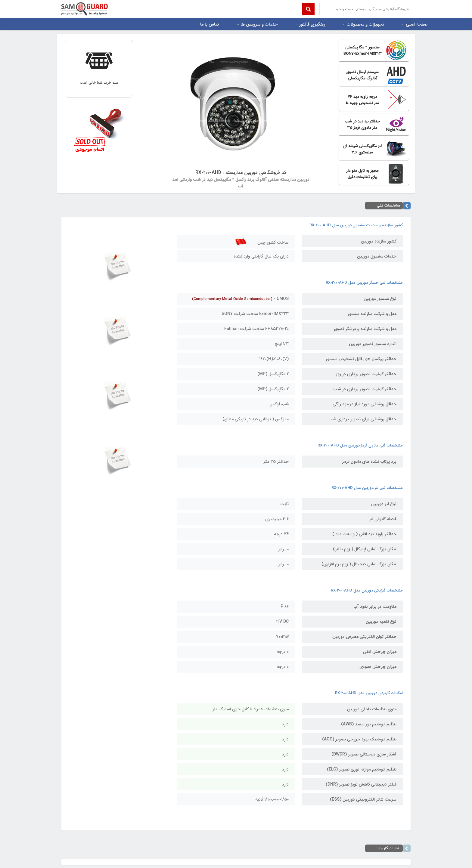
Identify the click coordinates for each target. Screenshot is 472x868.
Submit (308, 9)
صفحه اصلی (417, 25)
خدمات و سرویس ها (259, 25)
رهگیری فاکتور (312, 25)
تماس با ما (210, 25)
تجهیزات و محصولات (365, 25)
